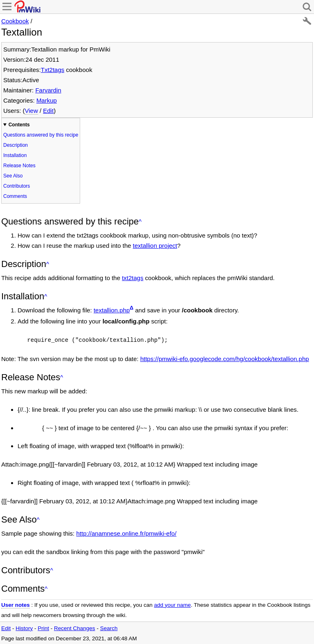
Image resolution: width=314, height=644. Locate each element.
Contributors (17, 186)
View (31, 111)
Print (43, 627)
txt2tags (133, 278)
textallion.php (112, 310)
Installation (15, 155)
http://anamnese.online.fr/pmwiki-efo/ (126, 533)
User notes (16, 604)
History (24, 627)
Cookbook (15, 21)
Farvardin (48, 90)
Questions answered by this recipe (41, 135)
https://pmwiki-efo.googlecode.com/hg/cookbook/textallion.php (225, 358)
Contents (19, 125)
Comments (15, 196)
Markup (47, 100)
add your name (173, 604)
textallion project (155, 246)
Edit (48, 111)
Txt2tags (53, 70)
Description (16, 145)
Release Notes (19, 166)
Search (109, 627)
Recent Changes (75, 627)
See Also (13, 176)
